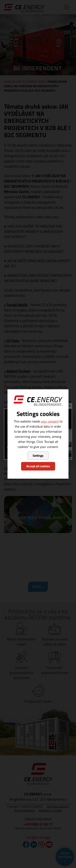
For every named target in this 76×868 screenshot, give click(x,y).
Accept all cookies (38, 466)
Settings (38, 456)
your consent (50, 421)
